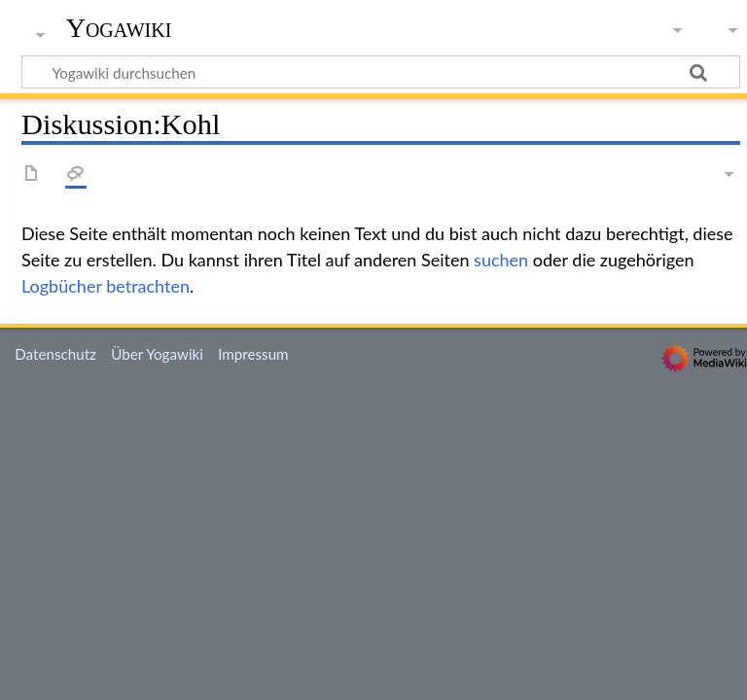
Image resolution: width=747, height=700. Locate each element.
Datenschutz (55, 354)
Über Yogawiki (157, 354)
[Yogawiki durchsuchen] (381, 72)
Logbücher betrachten (106, 286)
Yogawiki (119, 28)
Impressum (253, 354)
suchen (501, 260)
